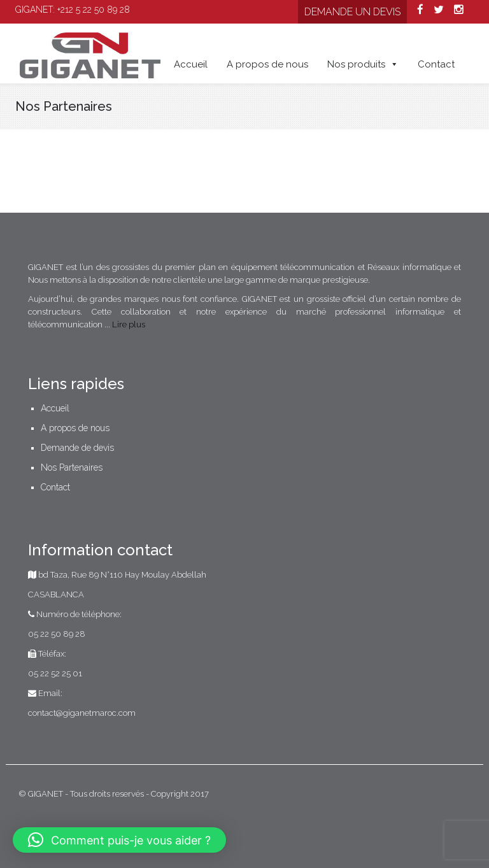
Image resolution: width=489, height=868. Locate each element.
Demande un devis (352, 12)
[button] (119, 840)
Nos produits (363, 64)
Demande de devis (77, 448)
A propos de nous (267, 64)
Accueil (191, 64)
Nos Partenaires (72, 467)
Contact (436, 64)
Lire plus (129, 324)
